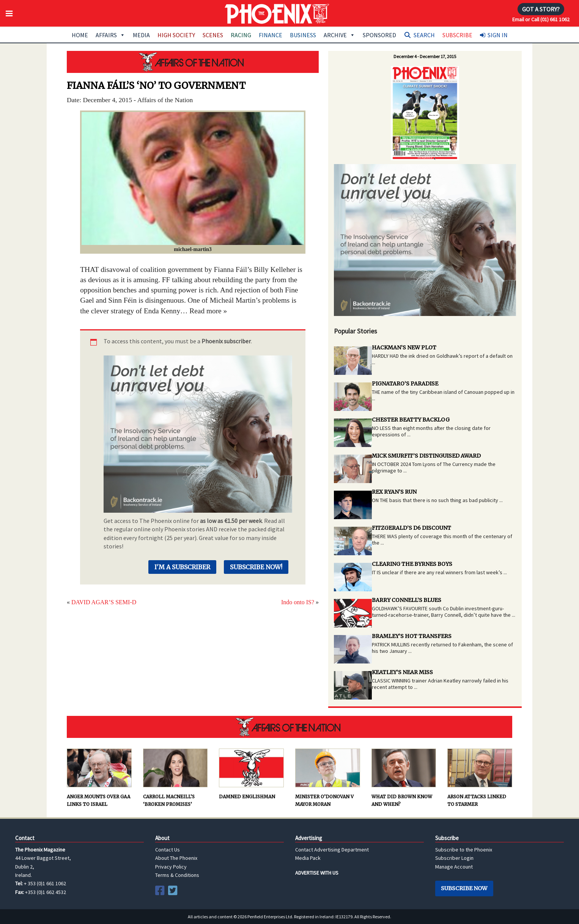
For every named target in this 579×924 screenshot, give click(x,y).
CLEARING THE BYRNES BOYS (412, 564)
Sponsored (379, 35)
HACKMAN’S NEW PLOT (404, 347)
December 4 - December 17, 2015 (425, 56)
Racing (241, 35)
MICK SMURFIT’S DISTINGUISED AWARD (426, 456)
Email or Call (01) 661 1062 (541, 19)
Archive (339, 35)
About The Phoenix (176, 858)
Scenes (213, 35)
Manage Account (454, 867)
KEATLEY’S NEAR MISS (402, 672)
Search (424, 35)
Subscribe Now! (256, 567)
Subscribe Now (464, 888)
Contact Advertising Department (332, 850)
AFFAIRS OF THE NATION (193, 62)
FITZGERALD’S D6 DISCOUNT (411, 528)
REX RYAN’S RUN (394, 492)
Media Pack (308, 858)
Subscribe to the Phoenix (464, 850)
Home (80, 35)
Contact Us (168, 850)
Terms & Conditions (177, 875)
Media (141, 35)
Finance (271, 35)
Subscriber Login (454, 858)
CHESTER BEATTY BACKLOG (411, 420)
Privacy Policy (171, 867)
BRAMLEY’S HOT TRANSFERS (412, 636)
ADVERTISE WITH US (317, 873)
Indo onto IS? (298, 602)
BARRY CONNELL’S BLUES (407, 600)
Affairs (110, 35)
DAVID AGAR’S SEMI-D (104, 602)
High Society (176, 35)
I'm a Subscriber (182, 567)
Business (303, 35)
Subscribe (457, 35)
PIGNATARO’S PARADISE (405, 384)
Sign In (498, 35)
